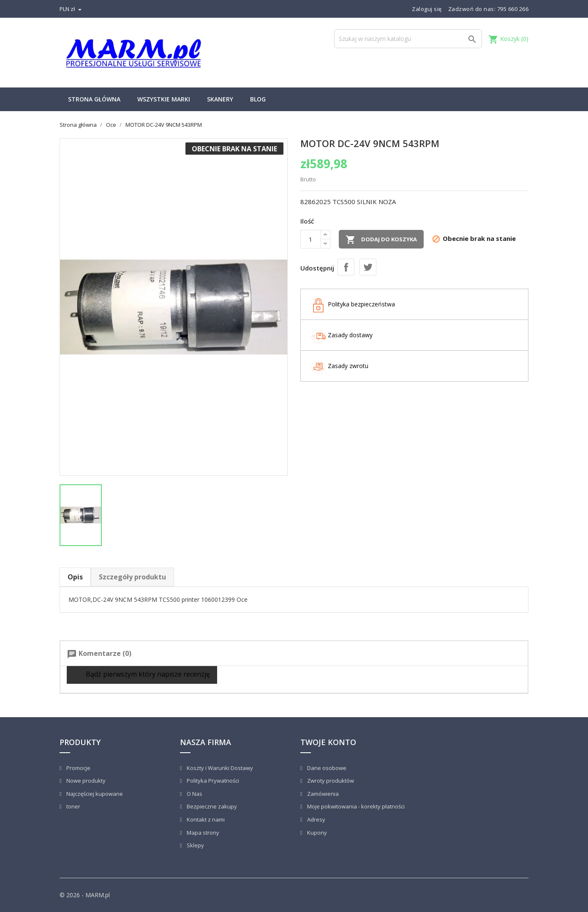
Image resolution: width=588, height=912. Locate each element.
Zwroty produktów (330, 781)
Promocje (78, 768)
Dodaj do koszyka (381, 240)
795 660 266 (513, 9)
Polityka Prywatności (212, 781)
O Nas (194, 794)
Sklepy (195, 845)
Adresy (316, 819)
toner (73, 806)
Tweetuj (368, 267)
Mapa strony (202, 833)
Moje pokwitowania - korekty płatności (355, 806)
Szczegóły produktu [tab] (132, 577)
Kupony (316, 833)
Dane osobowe (326, 768)
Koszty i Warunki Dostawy (219, 768)
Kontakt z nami (205, 819)
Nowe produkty (85, 781)
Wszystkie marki (164, 99)
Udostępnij (346, 267)
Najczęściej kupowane (94, 794)
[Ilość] (310, 239)
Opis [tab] (75, 577)
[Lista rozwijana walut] (72, 9)
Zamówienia (322, 794)
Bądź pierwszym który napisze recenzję (142, 675)
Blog (258, 99)
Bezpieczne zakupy (211, 806)
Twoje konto (328, 742)
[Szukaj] (408, 39)
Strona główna (94, 99)
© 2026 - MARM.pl (85, 895)
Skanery (220, 99)
